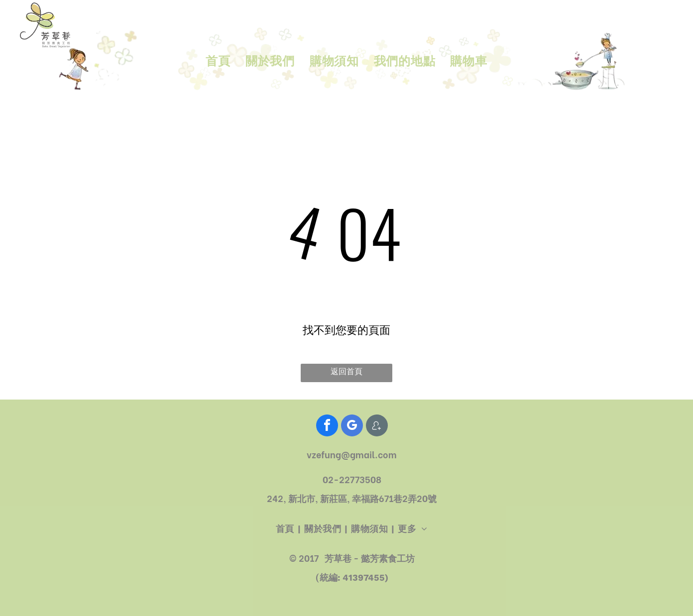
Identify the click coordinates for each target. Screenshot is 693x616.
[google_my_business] (352, 427)
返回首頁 (346, 371)
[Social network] (377, 427)
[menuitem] (218, 62)
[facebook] (327, 427)
